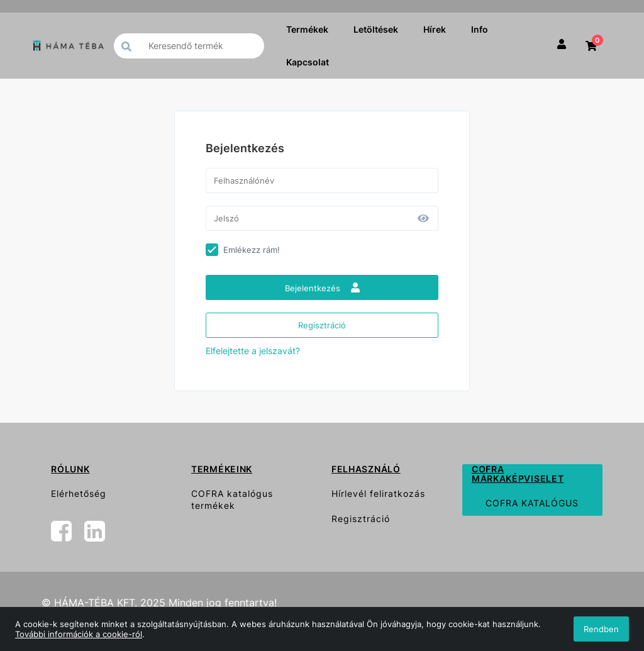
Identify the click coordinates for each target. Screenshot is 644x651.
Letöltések (376, 29)
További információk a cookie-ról (79, 634)
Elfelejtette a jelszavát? (253, 351)
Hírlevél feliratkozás (378, 493)
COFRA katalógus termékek (232, 499)
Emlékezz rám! (252, 250)
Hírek (435, 29)
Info (480, 29)
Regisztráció (322, 325)
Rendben (601, 629)
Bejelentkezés (322, 288)
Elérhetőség (79, 493)
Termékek (307, 29)
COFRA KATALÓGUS (532, 503)
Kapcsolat (308, 62)
